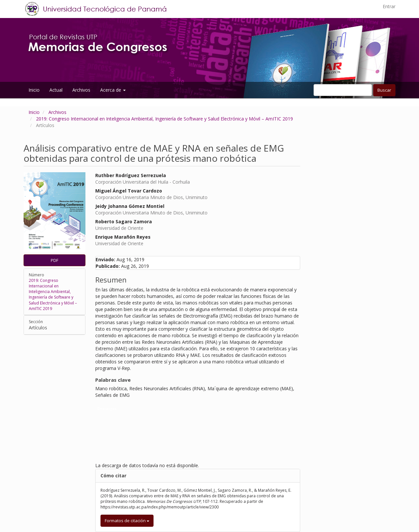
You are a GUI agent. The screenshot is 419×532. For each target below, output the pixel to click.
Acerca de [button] (113, 90)
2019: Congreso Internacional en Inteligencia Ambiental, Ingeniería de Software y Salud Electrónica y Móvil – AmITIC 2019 (164, 119)
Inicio (34, 90)
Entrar (389, 6)
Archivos (81, 90)
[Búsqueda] (343, 90)
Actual (56, 90)
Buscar (384, 90)
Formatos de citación (127, 521)
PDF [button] (55, 260)
